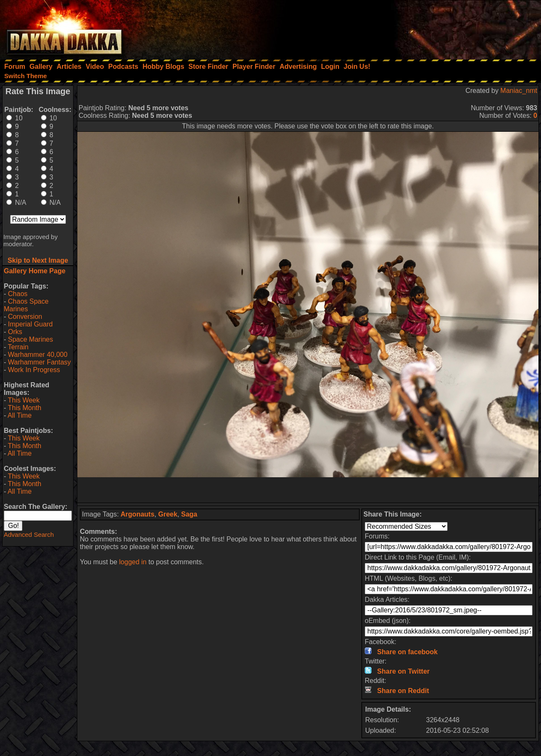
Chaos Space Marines (26, 305)
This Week (23, 400)
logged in (133, 562)
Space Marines (31, 339)
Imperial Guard (30, 324)
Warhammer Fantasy (40, 362)
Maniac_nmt (519, 91)
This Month (24, 408)
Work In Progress (34, 370)
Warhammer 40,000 (38, 355)
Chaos (18, 294)
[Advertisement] (427, 27)
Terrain (18, 347)
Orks (15, 332)
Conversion (25, 317)
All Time (20, 415)
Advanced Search (29, 534)
